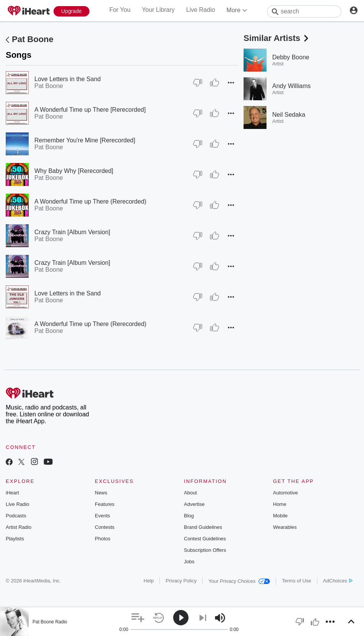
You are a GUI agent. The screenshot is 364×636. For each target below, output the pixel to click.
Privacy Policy (181, 581)
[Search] (304, 11)
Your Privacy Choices (239, 581)
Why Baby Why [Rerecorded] (74, 171)
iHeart (12, 493)
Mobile (280, 516)
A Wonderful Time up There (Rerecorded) (90, 201)
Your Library (158, 10)
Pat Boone (33, 39)
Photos (102, 539)
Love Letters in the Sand (67, 79)
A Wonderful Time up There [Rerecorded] (90, 110)
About (190, 493)
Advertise (194, 504)
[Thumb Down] (198, 83)
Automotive (285, 493)
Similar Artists (277, 38)
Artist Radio (19, 527)
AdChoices (338, 581)
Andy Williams (291, 86)
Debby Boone (291, 57)
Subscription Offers (205, 550)
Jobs (189, 562)
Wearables (285, 527)
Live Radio (201, 10)
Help (149, 581)
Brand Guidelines (203, 527)
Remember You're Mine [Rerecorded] (85, 140)
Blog (189, 516)
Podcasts (16, 516)
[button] (231, 83)
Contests (105, 527)
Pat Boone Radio (50, 622)
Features (105, 504)
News (101, 493)
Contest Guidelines (205, 539)
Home (280, 504)
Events (102, 516)
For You (120, 10)
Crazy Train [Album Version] (72, 232)
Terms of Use (297, 581)
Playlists (15, 539)
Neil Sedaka (289, 115)
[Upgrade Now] (71, 11)
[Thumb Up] (214, 83)
